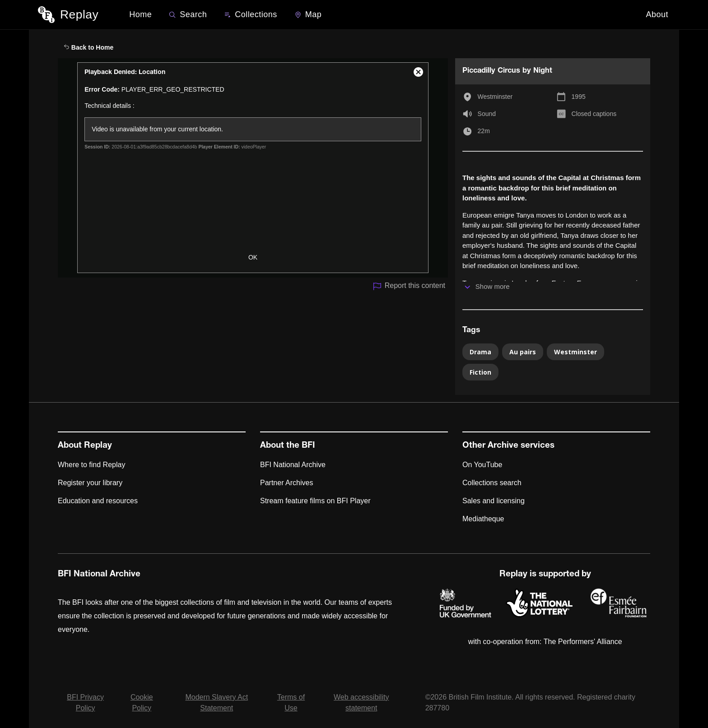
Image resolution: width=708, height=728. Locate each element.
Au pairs (523, 352)
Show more (493, 286)
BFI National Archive (293, 465)
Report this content (409, 286)
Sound (487, 114)
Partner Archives (286, 483)
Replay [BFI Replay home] (79, 14)
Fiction (480, 372)
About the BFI (288, 446)
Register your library (90, 483)
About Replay (85, 446)
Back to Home (88, 47)
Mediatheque (483, 519)
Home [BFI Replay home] (140, 14)
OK (253, 257)
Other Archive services (508, 446)
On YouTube (482, 465)
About (657, 14)
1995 (579, 97)
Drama (480, 352)
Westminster (495, 97)
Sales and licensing (494, 501)
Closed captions (594, 114)
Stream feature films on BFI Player (315, 501)
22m (484, 131)
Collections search (492, 483)
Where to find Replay (91, 465)
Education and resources (98, 501)
